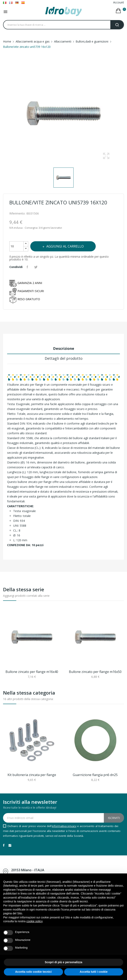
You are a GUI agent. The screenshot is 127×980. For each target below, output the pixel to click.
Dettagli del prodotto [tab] (64, 358)
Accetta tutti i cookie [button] (94, 972)
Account (119, 2)
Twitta (36, 267)
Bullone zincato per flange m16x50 (95, 672)
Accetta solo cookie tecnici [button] (33, 972)
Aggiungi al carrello (65, 246)
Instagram (10, 845)
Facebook (4, 845)
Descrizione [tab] (64, 348)
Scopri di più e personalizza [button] (63, 962)
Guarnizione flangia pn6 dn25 (95, 775)
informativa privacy (64, 826)
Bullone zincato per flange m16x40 (32, 672)
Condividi (28, 267)
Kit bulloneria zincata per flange (32, 775)
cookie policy (34, 921)
